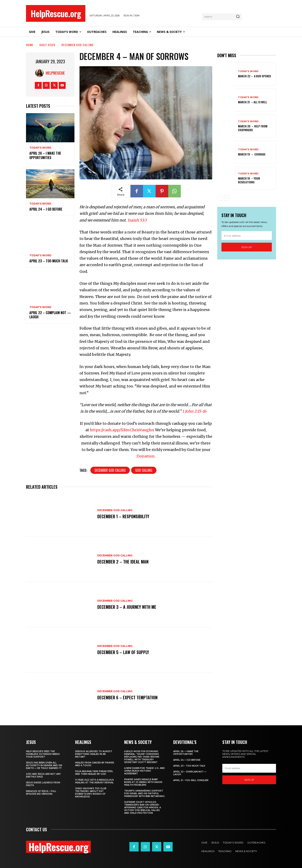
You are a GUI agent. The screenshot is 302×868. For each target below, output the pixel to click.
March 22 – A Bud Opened (254, 76)
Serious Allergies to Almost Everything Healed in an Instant (94, 754)
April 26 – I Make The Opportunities (45, 155)
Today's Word (40, 148)
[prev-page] (220, 198)
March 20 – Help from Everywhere (253, 128)
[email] (247, 236)
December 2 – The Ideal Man (123, 562)
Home (30, 45)
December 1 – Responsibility (123, 516)
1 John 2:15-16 (194, 411)
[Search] (238, 17)
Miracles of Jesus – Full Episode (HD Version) (41, 793)
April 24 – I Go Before (46, 209)
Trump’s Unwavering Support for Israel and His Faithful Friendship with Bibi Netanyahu (144, 794)
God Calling (144, 470)
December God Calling (77, 45)
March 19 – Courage (252, 154)
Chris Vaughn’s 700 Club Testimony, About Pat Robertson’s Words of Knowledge (91, 793)
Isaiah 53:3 (137, 220)
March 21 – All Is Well (253, 102)
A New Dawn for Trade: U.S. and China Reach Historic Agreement (144, 771)
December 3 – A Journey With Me (127, 607)
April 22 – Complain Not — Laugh (50, 315)
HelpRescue (55, 73)
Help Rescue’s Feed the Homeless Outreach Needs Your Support (43, 754)
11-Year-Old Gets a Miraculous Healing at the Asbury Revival (94, 781)
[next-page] (227, 198)
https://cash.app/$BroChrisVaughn (122, 430)
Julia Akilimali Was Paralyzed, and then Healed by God (94, 773)
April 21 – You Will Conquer (191, 780)
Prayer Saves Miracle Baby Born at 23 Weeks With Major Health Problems (143, 782)
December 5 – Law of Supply (123, 652)
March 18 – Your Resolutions (249, 180)
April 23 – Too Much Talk (49, 261)
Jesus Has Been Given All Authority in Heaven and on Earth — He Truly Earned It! (44, 765)
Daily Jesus (47, 45)
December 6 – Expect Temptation (127, 697)
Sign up (247, 247)
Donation (146, 456)
